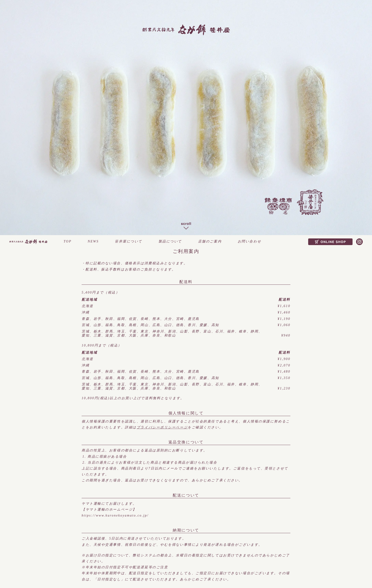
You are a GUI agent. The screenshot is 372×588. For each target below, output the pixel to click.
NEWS (93, 241)
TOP (68, 241)
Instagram (359, 242)
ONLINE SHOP (330, 242)
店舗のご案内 (210, 241)
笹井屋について (129, 241)
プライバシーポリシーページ (162, 427)
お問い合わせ (249, 241)
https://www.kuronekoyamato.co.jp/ (115, 515)
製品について (170, 241)
